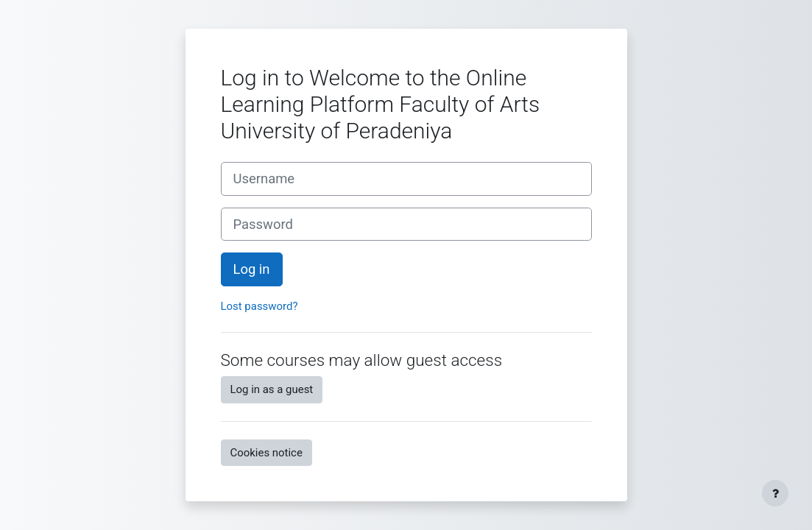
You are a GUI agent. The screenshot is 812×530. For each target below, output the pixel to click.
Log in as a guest (272, 389)
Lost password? (260, 306)
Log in (252, 269)
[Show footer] (775, 493)
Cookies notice (266, 453)
